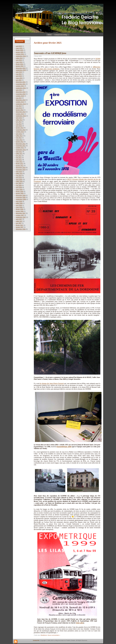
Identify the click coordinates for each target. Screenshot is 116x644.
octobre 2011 (20, 148)
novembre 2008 (21, 197)
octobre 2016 (20, 96)
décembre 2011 (21, 144)
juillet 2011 (19, 154)
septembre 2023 (21, 70)
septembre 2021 (21, 88)
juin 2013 (19, 122)
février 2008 (20, 209)
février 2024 (20, 64)
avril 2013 (19, 126)
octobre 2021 (20, 86)
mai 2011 (19, 158)
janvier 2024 (20, 66)
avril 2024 (19, 60)
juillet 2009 (19, 182)
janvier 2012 (20, 142)
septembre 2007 (21, 217)
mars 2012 (19, 140)
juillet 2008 (19, 203)
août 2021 (19, 90)
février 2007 (20, 225)
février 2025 (20, 50)
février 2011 (20, 164)
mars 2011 (19, 162)
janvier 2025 (20, 52)
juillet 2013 (19, 120)
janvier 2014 (20, 110)
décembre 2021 (21, 82)
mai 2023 (19, 74)
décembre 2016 (21, 92)
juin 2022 (19, 80)
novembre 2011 (21, 146)
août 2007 (19, 219)
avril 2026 (19, 46)
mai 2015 (19, 98)
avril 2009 (19, 187)
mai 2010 (19, 176)
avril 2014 (19, 108)
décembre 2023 (21, 68)
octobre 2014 (20, 102)
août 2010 (19, 172)
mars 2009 (19, 190)
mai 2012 (19, 138)
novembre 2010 (21, 170)
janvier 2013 (20, 128)
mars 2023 (19, 78)
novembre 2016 (21, 94)
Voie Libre (80, 623)
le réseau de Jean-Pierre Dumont (52, 383)
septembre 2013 (21, 116)
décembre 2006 (21, 229)
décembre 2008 (21, 195)
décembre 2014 (21, 100)
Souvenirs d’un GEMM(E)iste (50, 53)
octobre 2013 (20, 114)
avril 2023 (19, 76)
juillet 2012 (19, 136)
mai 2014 (19, 106)
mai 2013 (19, 124)
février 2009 (20, 191)
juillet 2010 (19, 173)
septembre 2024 (21, 56)
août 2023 (19, 72)
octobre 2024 (20, 54)
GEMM (98, 59)
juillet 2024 (19, 58)
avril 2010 (19, 177)
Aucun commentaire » (54, 635)
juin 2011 (19, 156)
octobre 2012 (20, 132)
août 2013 (19, 118)
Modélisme (44, 635)
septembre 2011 (21, 150)
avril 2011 (19, 160)
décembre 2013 (21, 112)
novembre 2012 (21, 130)
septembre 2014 (21, 104)
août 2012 (19, 134)
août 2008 (19, 201)
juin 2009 (19, 183)
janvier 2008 (20, 211)
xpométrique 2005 (65, 447)
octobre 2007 (20, 215)
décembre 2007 (21, 213)
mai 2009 (19, 186)
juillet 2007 (19, 221)
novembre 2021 (21, 84)
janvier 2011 (20, 166)
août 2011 (19, 152)
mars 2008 (19, 207)
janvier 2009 (20, 193)
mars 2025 (19, 48)
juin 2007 (19, 223)
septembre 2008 (21, 199)
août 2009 (19, 180)
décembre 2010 (21, 168)
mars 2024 (19, 62)
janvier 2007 (20, 227)
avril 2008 (19, 205)
